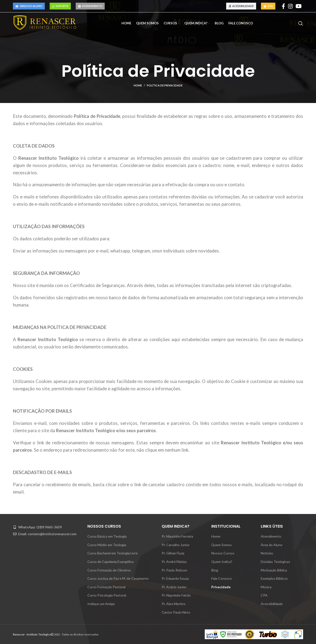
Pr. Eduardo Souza (175, 578)
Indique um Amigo (101, 604)
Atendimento (90, 6)
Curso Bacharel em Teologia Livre (113, 553)
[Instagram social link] (290, 6)
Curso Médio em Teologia (107, 545)
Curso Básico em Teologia (107, 536)
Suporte (60, 6)
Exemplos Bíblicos (274, 578)
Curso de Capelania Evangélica (111, 562)
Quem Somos (222, 545)
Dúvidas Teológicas (275, 562)
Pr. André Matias (174, 562)
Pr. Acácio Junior (174, 587)
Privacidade (221, 587)
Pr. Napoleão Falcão (176, 595)
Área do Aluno (29, 6)
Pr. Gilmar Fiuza (173, 553)
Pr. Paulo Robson (174, 570)
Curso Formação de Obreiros (109, 570)
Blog (215, 570)
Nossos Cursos (223, 553)
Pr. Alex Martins (174, 604)
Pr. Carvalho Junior (176, 545)
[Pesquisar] (301, 23)
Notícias (267, 553)
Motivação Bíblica (274, 570)
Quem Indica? (222, 562)
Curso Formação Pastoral (106, 587)
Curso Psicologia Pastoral (107, 595)
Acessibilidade (241, 6)
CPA (268, 6)
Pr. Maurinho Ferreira (177, 536)
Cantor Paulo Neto (176, 612)
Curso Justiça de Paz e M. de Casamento (118, 578)
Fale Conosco (222, 578)
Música (266, 587)
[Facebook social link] (283, 6)
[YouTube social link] (299, 6)
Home (138, 85)
